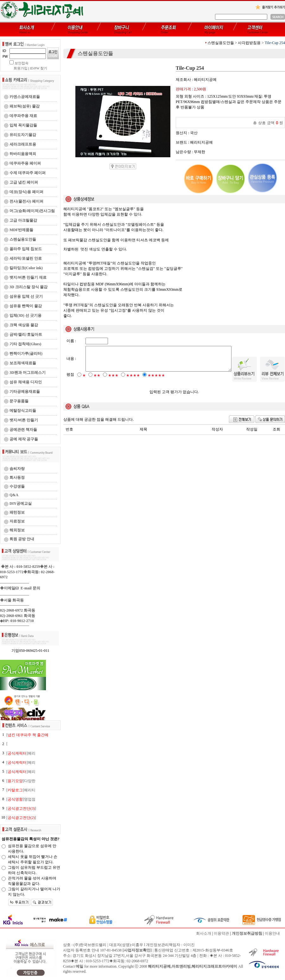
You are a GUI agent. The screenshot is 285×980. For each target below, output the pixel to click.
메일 (79, 966)
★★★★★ (156, 381)
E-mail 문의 (28, 588)
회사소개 (204, 933)
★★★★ (133, 381)
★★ (97, 381)
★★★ (113, 381)
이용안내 (272, 933)
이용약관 (221, 933)
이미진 (189, 945)
